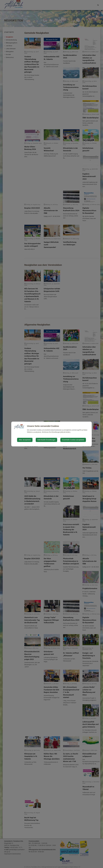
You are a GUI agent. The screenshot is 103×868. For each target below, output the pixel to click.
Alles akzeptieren (25, 440)
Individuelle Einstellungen (46, 440)
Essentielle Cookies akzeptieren (73, 440)
